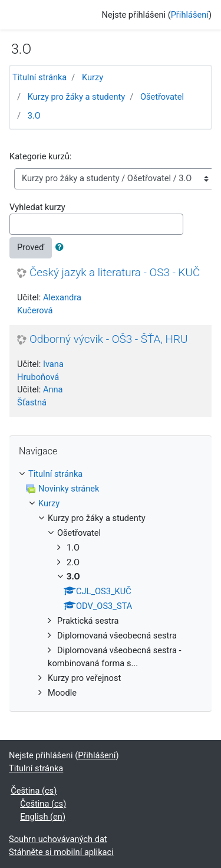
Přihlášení (190, 15)
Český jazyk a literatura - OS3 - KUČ (115, 273)
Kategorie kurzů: (40, 156)
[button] (62, 248)
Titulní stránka (39, 77)
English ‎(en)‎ (43, 817)
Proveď (31, 247)
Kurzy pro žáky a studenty (77, 97)
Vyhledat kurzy (37, 207)
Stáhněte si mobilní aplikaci (61, 852)
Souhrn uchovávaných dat (58, 839)
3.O (34, 116)
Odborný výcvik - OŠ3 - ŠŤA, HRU (108, 339)
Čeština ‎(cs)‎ (34, 791)
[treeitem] (111, 474)
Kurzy (93, 77)
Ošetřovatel (162, 97)
